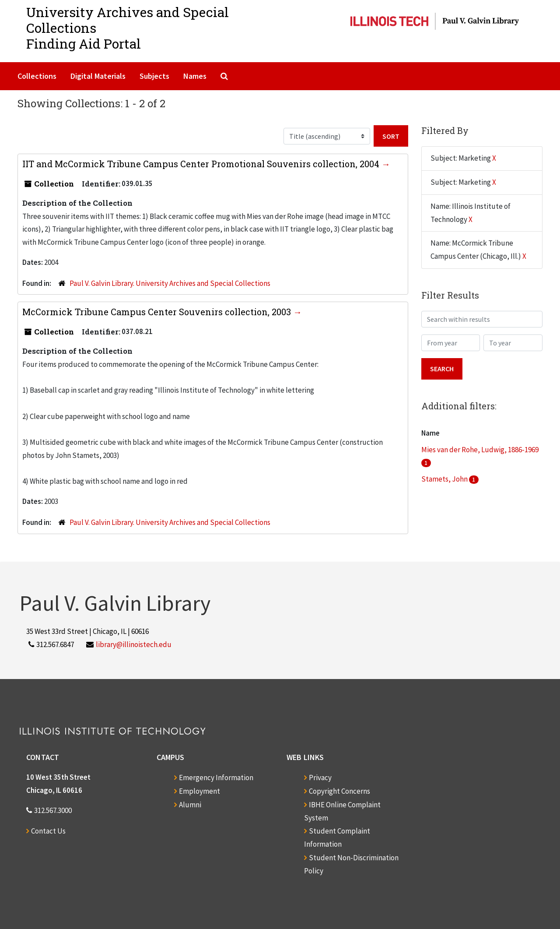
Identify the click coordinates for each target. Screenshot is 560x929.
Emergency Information (216, 778)
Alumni (190, 805)
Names (195, 76)
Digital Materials (98, 76)
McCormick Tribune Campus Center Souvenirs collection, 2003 (158, 312)
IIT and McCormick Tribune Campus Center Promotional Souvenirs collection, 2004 (202, 164)
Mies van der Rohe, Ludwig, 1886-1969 (480, 450)
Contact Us (48, 831)
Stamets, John (445, 479)
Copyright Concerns (339, 791)
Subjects (154, 76)
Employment (199, 791)
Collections (37, 76)
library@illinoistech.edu (134, 644)
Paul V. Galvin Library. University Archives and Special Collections (170, 283)
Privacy (320, 778)
